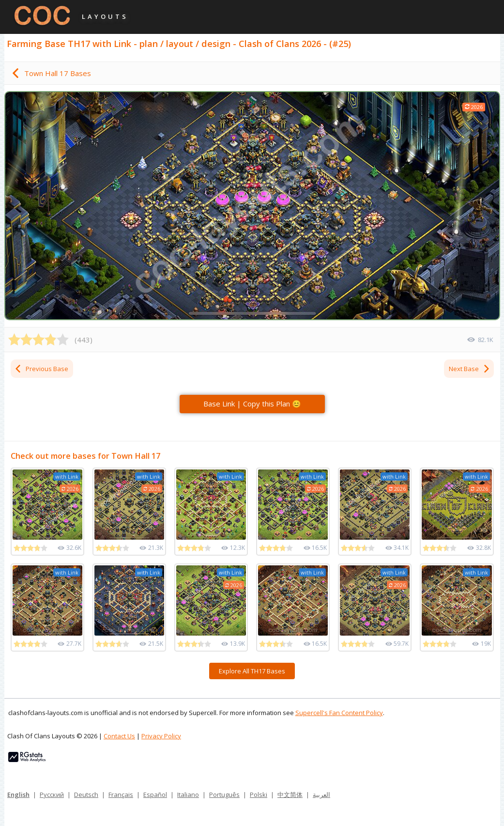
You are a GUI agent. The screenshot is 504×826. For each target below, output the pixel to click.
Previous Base (41, 369)
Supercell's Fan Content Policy (339, 713)
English (18, 795)
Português (224, 795)
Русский (52, 795)
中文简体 (290, 795)
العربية (321, 795)
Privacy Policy (161, 736)
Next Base (470, 369)
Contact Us (119, 736)
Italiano (188, 795)
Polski (259, 795)
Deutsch (86, 795)
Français (121, 795)
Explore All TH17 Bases (252, 671)
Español (155, 795)
